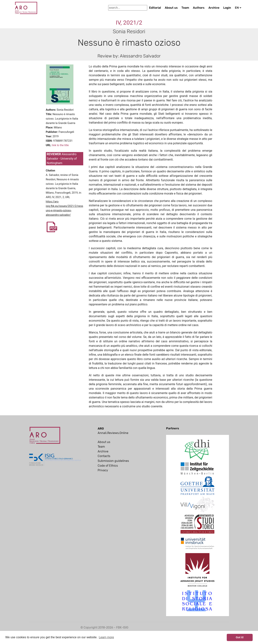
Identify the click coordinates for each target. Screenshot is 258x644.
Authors (199, 8)
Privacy (103, 470)
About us (171, 8)
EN (237, 8)
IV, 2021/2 (129, 23)
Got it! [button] (240, 637)
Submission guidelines (113, 461)
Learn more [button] (106, 637)
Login (227, 8)
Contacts (104, 456)
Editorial (155, 8)
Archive (214, 8)
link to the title (60, 145)
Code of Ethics (108, 466)
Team (185, 8)
